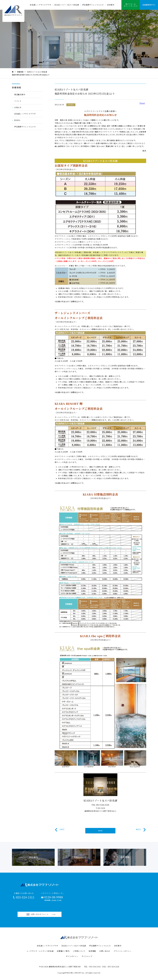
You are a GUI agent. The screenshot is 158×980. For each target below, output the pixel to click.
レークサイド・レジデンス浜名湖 (40, 951)
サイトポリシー (72, 956)
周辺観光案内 (20, 94)
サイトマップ (87, 956)
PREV (60, 829)
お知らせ (18, 107)
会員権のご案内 (63, 951)
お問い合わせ (105, 951)
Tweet (142, 103)
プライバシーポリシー (122, 951)
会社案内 (111, 5)
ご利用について (79, 951)
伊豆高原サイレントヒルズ (93, 5)
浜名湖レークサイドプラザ (40, 5)
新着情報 (17, 87)
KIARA (17, 120)
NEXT (141, 829)
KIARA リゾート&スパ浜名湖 (67, 5)
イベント (18, 101)
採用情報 (92, 951)
